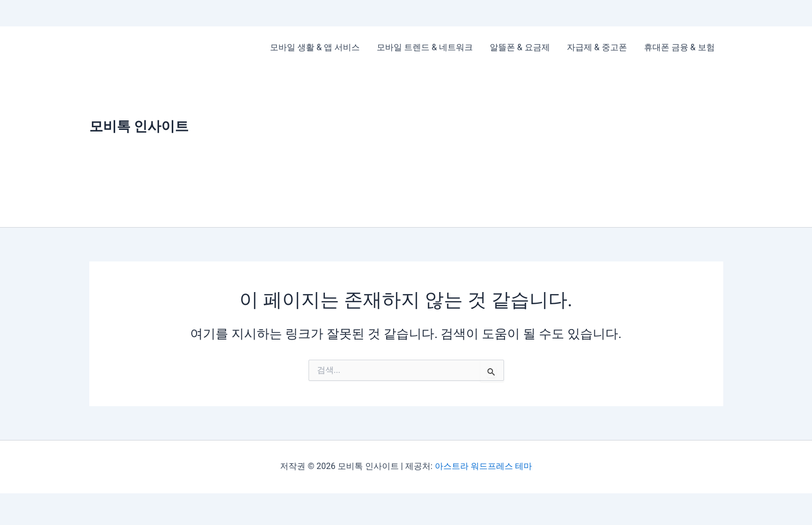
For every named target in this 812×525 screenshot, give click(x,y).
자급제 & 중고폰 (597, 47)
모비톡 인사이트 (139, 126)
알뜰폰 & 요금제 (520, 47)
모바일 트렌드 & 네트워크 (425, 47)
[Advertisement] (492, 148)
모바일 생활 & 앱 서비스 (315, 47)
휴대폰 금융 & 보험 (679, 47)
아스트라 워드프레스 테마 (483, 466)
